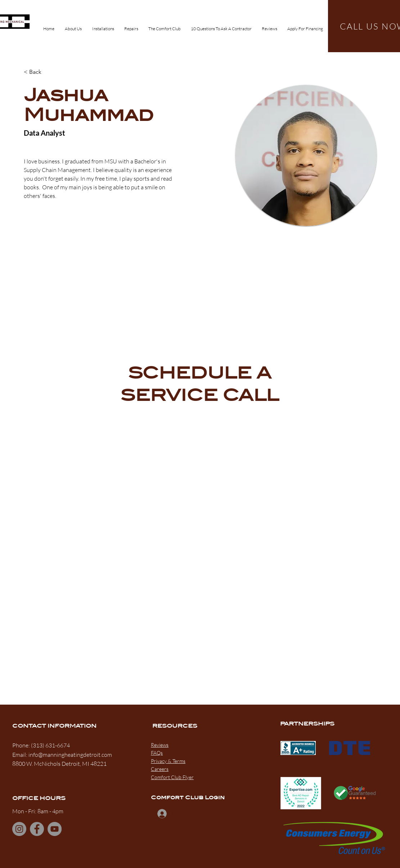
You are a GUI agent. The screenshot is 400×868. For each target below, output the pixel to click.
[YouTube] (55, 829)
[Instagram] (19, 829)
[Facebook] (37, 829)
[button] (103, 26)
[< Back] (38, 72)
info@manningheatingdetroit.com (70, 755)
